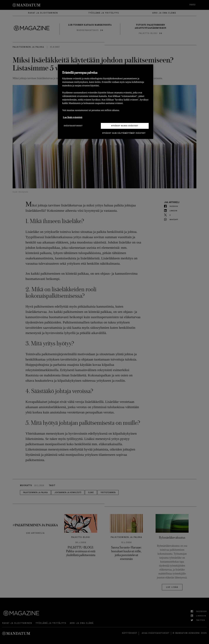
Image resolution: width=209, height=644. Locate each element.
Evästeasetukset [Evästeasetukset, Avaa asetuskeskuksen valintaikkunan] (73, 126)
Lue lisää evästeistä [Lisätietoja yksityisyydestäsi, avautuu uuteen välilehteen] (73, 117)
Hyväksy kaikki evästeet (125, 126)
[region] (106, 102)
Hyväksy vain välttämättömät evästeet (124, 133)
